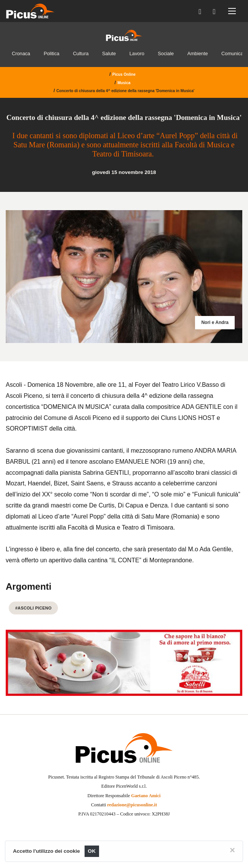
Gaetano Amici (146, 796)
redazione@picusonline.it (132, 805)
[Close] (232, 850)
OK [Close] (92, 851)
